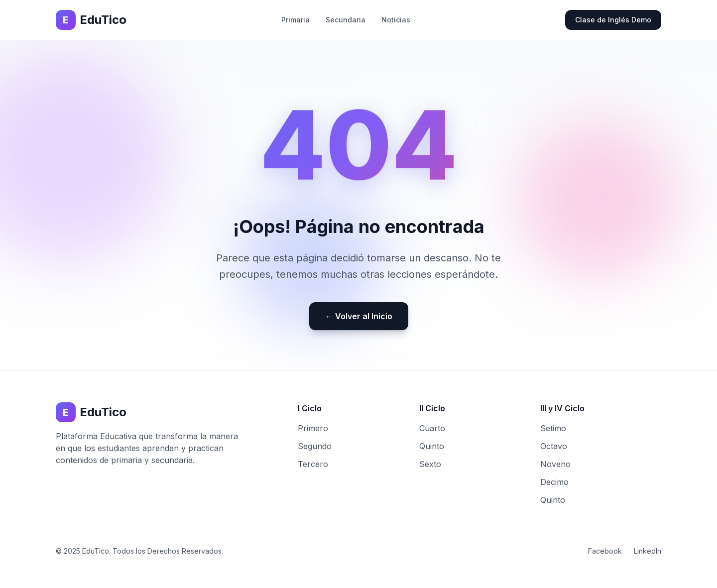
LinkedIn (648, 551)
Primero (313, 428)
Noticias (396, 20)
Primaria (296, 20)
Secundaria (346, 20)
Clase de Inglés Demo (613, 20)
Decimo (554, 482)
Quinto (432, 446)
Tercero (313, 464)
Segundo (315, 446)
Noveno (555, 464)
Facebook (605, 551)
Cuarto (432, 428)
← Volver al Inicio (359, 316)
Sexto (430, 464)
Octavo (554, 446)
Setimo (553, 428)
